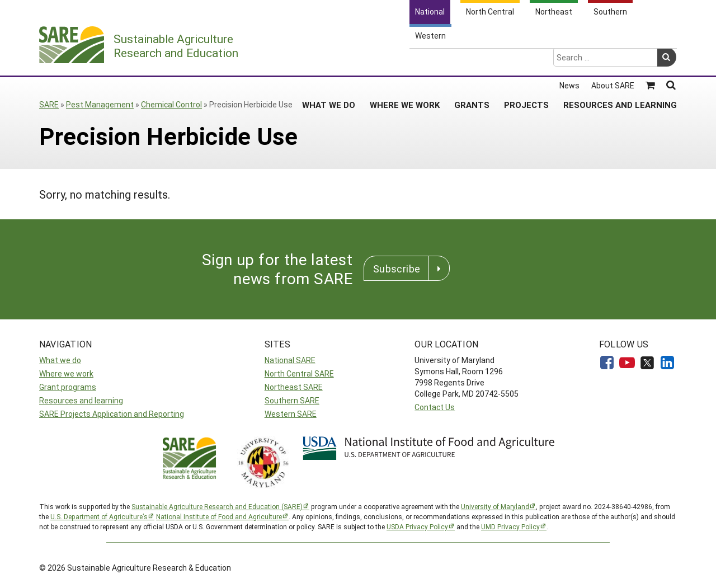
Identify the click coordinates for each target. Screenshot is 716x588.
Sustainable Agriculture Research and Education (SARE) (217, 506)
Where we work (66, 373)
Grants (472, 61)
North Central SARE (299, 373)
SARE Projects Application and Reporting (112, 414)
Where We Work (405, 61)
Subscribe (397, 269)
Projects (526, 61)
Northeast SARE (294, 387)
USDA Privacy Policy (417, 526)
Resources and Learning (620, 61)
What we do (60, 360)
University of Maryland (495, 506)
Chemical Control (171, 104)
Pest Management (100, 104)
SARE (49, 104)
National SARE (290, 360)
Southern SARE (292, 400)
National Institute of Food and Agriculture (219, 516)
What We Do (329, 61)
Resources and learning (81, 400)
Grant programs (68, 387)
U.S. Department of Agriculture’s (99, 516)
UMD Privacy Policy (510, 526)
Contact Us (435, 407)
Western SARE (291, 414)
